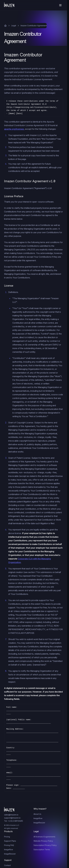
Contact (7, 865)
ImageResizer (39, 823)
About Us (37, 814)
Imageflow (38, 818)
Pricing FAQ (9, 845)
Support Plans (10, 841)
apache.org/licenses (14, 129)
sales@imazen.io (11, 815)
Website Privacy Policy (43, 841)
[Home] (9, 5)
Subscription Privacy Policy (45, 845)
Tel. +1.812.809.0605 (14, 821)
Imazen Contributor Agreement (34, 26)
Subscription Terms (42, 849)
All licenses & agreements (44, 837)
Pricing (7, 837)
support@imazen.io (12, 818)
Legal (14, 26)
